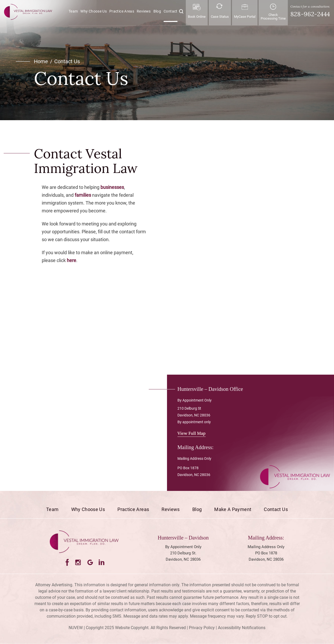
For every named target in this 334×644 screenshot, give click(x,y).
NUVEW (76, 628)
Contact (171, 11)
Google (90, 562)
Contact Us (276, 509)
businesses (112, 187)
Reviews (144, 11)
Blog (157, 11)
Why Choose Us (94, 11)
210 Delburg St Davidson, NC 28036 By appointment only (194, 415)
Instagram (78, 562)
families (83, 195)
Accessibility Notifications (242, 628)
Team (73, 11)
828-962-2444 (310, 14)
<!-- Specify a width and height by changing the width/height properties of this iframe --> (227, 252)
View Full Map (192, 433)
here (71, 260)
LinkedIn (102, 562)
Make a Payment (233, 509)
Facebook (67, 562)
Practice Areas (122, 11)
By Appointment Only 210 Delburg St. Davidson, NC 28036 (183, 553)
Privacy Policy (202, 628)
